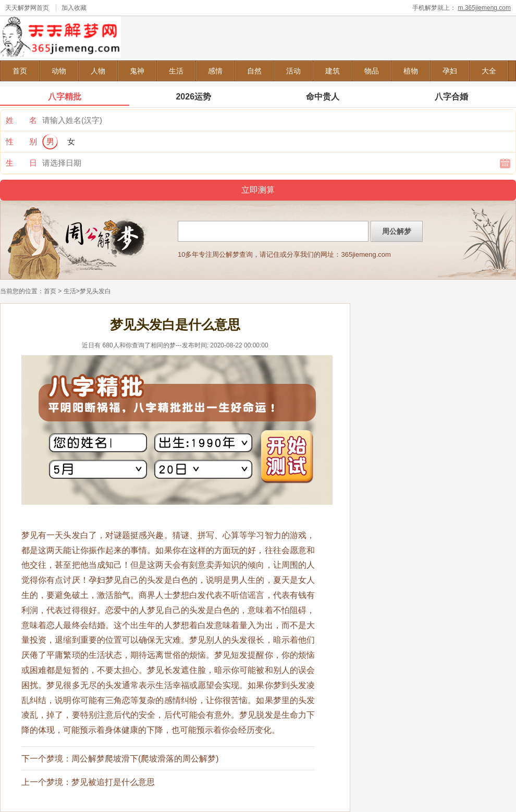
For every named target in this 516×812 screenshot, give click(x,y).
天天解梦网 (21, 8)
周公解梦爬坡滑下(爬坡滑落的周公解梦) (145, 759)
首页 (20, 71)
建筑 (333, 71)
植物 (411, 71)
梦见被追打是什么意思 (113, 782)
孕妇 (450, 71)
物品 (372, 71)
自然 (254, 71)
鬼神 (137, 71)
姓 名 (21, 120)
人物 (98, 71)
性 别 (21, 141)
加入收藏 (74, 8)
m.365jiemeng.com (484, 8)
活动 (293, 71)
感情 (215, 71)
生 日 (21, 163)
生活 (176, 71)
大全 (489, 71)
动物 (59, 71)
